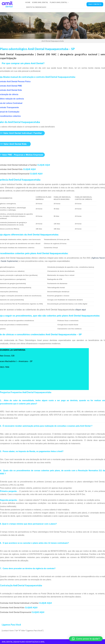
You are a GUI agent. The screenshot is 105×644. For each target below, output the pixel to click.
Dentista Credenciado (36, 7)
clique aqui (80, 310)
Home (28, 2)
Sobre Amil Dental (40, 2)
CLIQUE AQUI (44, 165)
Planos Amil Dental (59, 2)
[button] (86, 639)
